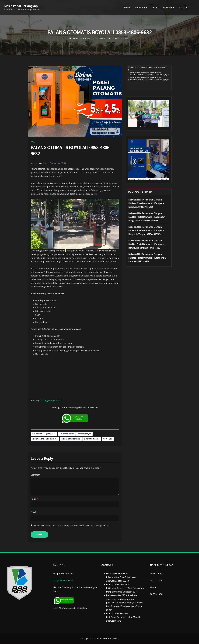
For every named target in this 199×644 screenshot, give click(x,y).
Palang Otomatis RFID (52, 401)
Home (76, 39)
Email (34, 512)
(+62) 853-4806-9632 (63, 580)
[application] (149, 78)
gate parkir (51, 434)
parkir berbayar (84, 434)
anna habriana (38, 163)
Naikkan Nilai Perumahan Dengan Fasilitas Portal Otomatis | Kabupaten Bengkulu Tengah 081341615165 (147, 231)
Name (34, 499)
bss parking (37, 434)
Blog (33, 141)
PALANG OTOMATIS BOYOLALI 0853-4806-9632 (106, 39)
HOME (127, 8)
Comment (35, 475)
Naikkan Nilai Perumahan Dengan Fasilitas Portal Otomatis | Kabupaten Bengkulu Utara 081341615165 (147, 217)
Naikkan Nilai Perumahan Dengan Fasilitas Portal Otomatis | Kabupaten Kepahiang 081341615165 (147, 203)
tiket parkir (108, 439)
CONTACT (184, 8)
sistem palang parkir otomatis (45, 439)
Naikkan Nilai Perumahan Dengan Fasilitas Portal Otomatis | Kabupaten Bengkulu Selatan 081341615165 (147, 244)
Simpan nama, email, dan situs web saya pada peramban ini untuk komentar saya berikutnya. (73, 525)
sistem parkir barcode (71, 439)
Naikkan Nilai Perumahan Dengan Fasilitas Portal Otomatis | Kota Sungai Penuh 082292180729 (147, 258)
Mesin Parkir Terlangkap (21, 6)
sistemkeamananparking (108, 638)
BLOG (155, 8)
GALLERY (169, 8)
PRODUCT (141, 8)
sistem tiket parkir (92, 439)
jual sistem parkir (67, 434)
